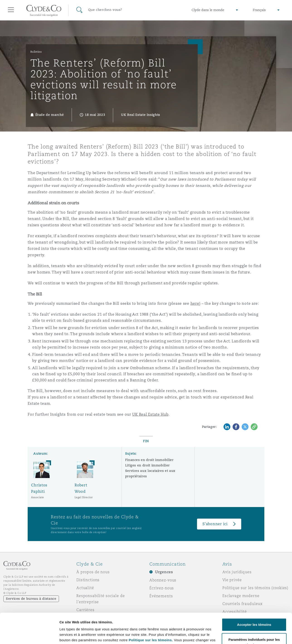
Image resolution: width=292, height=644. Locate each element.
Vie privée (232, 580)
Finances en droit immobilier (149, 460)
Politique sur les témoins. (151, 612)
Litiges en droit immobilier (147, 465)
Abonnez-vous (163, 580)
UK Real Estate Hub (150, 414)
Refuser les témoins (254, 631)
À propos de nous (93, 572)
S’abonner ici (215, 524)
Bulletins (36, 52)
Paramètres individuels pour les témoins (92, 635)
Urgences (164, 572)
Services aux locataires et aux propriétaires (150, 473)
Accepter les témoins (254, 596)
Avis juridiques (237, 572)
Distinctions (88, 580)
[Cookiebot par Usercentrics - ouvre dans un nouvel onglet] (29, 635)
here (195, 304)
